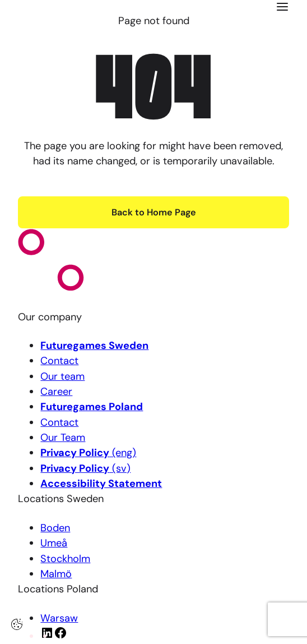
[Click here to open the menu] (282, 7)
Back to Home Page (154, 212)
